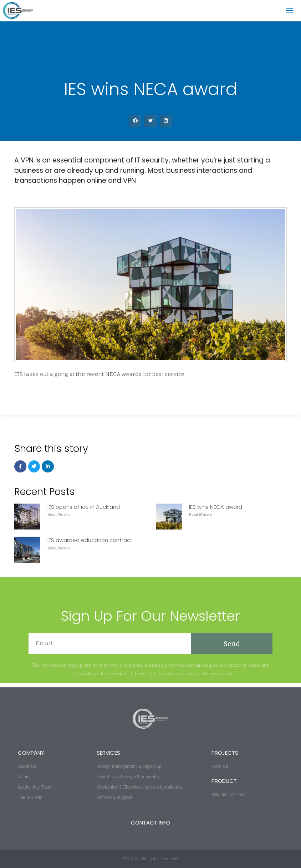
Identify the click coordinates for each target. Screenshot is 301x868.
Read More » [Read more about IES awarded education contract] (59, 552)
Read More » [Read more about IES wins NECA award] (201, 519)
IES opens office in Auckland (84, 511)
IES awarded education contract (90, 544)
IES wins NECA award (216, 511)
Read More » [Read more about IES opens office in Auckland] (59, 519)
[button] (135, 125)
